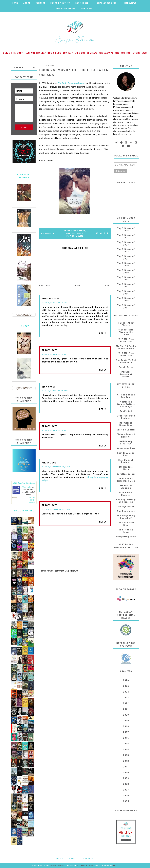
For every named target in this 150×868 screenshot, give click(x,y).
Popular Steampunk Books (126, 374)
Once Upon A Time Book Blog (126, 480)
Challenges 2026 (107, 3)
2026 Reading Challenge (24, 483)
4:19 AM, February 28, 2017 (55, 391)
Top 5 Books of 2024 (126, 236)
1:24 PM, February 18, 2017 (55, 303)
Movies (80, 236)
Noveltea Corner (126, 474)
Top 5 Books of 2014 (126, 307)
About (27, 3)
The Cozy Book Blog (126, 524)
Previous (45, 285)
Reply (103, 333)
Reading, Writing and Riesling (126, 501)
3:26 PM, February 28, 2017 (55, 430)
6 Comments (47, 233)
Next (108, 285)
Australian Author (75, 231)
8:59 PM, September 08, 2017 (56, 467)
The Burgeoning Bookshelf (126, 517)
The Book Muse (126, 511)
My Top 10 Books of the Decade (126, 347)
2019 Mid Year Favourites (126, 354)
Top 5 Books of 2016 (126, 293)
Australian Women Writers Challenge (126, 404)
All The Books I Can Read (126, 396)
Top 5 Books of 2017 (126, 285)
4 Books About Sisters (126, 324)
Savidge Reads (126, 507)
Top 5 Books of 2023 (126, 244)
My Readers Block (126, 468)
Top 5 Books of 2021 (126, 258)
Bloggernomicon (66, 9)
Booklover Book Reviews (126, 417)
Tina (44, 387)
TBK (115, 866)
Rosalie (47, 299)
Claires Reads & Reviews (126, 436)
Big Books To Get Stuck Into (126, 361)
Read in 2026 (83, 3)
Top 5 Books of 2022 (126, 250)
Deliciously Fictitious (126, 443)
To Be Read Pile (24, 511)
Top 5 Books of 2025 (126, 230)
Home (15, 3)
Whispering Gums (126, 537)
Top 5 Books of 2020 (126, 264)
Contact (40, 3)
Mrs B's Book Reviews (126, 461)
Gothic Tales (126, 367)
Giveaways (87, 9)
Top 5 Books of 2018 (126, 279)
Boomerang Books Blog (126, 424)
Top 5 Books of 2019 (126, 271)
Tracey (46, 350)
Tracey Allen (27, 487)
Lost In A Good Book (126, 454)
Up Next (24, 326)
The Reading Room (126, 531)
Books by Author (60, 3)
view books (32, 503)
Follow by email (126, 156)
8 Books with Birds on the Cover (126, 332)
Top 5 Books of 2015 (126, 299)
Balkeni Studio (85, 866)
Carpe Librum (57, 866)
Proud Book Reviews (126, 494)
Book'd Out (126, 411)
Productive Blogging (126, 487)
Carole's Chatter (126, 430)
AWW (68, 233)
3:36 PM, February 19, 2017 (55, 354)
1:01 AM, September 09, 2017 (56, 509)
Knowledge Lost (126, 448)
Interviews (130, 3)
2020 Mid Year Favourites (126, 341)
